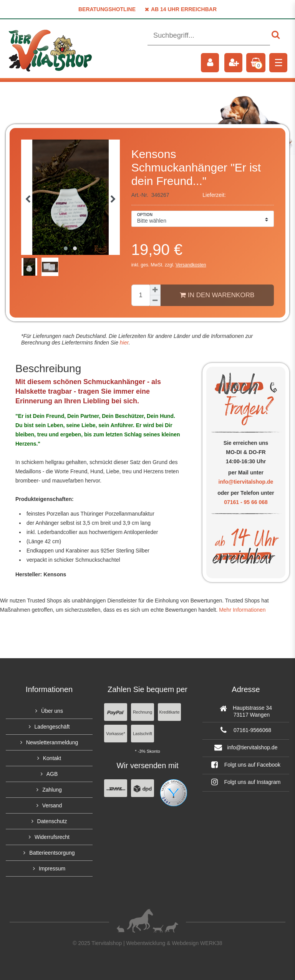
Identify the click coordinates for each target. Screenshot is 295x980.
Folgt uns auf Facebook (246, 765)
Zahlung (52, 790)
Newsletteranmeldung (52, 742)
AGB (52, 774)
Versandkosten (191, 265)
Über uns (52, 711)
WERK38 (211, 943)
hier (123, 343)
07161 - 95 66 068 (246, 502)
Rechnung (143, 712)
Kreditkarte (169, 712)
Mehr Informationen (242, 610)
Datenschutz (52, 821)
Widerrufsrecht (52, 837)
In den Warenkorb (217, 295)
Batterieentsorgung (52, 853)
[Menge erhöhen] (155, 290)
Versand (52, 805)
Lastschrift (143, 734)
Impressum (52, 869)
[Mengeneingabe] (141, 295)
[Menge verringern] (155, 301)
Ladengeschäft (52, 727)
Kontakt (52, 758)
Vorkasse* (116, 734)
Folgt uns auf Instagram (246, 782)
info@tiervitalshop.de (246, 482)
